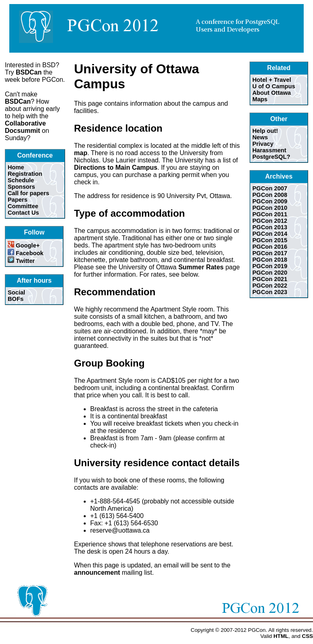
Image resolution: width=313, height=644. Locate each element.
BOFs (16, 299)
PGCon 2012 (270, 221)
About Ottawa (272, 93)
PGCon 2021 (270, 279)
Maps (260, 99)
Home (16, 167)
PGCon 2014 (270, 234)
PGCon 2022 (270, 286)
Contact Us (23, 213)
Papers (18, 200)
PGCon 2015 (270, 240)
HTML (281, 636)
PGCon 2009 (270, 201)
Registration (25, 174)
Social (16, 292)
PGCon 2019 (270, 266)
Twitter (21, 261)
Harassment (269, 150)
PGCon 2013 (270, 227)
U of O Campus (274, 86)
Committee (23, 206)
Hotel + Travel (272, 80)
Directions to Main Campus (116, 167)
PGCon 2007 (270, 188)
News (260, 137)
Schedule (21, 180)
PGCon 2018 (270, 260)
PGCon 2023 (270, 292)
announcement (97, 573)
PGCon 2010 (270, 208)
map (81, 153)
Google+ (24, 245)
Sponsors (21, 187)
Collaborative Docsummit (25, 127)
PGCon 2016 (270, 247)
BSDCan (29, 72)
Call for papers (29, 193)
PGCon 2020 (270, 273)
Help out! (265, 131)
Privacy (263, 144)
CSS (308, 636)
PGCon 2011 (270, 214)
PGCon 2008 (270, 195)
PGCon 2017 (270, 253)
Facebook (26, 253)
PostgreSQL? (271, 157)
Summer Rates (201, 267)
